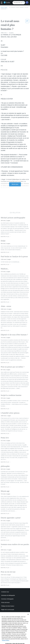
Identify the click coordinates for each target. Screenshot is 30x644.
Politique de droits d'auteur (8, 606)
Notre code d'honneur (6, 613)
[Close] (28, 619)
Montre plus (15, 184)
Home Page (4, 7)
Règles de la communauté (8, 610)
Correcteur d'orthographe (7, 599)
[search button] (23, 3)
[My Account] (27, 3)
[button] (2, 3)
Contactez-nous (5, 592)
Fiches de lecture (5, 602)
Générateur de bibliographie (8, 595)
